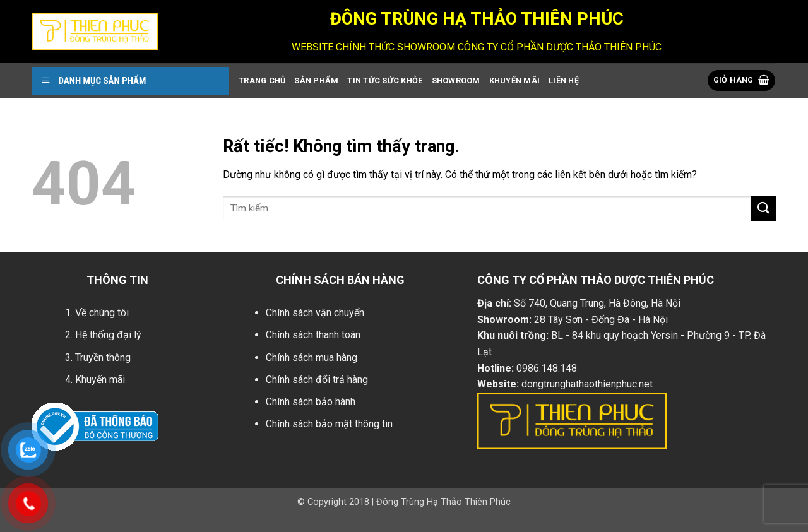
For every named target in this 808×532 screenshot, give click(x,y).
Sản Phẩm (316, 80)
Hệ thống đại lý (108, 335)
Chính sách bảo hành (311, 402)
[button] (742, 80)
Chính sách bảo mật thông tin (329, 424)
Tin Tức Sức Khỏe (385, 80)
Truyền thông (103, 358)
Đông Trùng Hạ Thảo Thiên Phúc (443, 502)
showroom (456, 80)
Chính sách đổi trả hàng (317, 380)
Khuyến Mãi (515, 80)
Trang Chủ (262, 80)
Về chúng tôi (102, 313)
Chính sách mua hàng (312, 358)
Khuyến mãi (100, 380)
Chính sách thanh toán (313, 335)
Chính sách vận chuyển (315, 313)
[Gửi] (764, 208)
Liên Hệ (564, 80)
